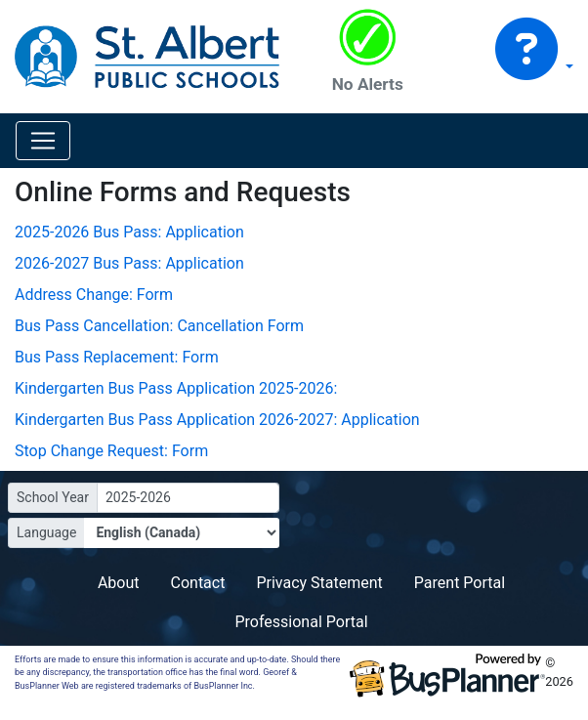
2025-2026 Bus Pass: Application (129, 232)
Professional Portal (301, 622)
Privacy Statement (319, 583)
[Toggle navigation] (43, 141)
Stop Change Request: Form (111, 451)
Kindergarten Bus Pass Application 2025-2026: (176, 388)
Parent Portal (460, 583)
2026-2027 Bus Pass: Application (129, 263)
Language (46, 532)
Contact (198, 583)
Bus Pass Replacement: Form (117, 357)
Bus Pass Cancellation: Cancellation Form (159, 326)
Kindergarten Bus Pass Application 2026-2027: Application (217, 420)
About (119, 583)
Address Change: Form (94, 295)
